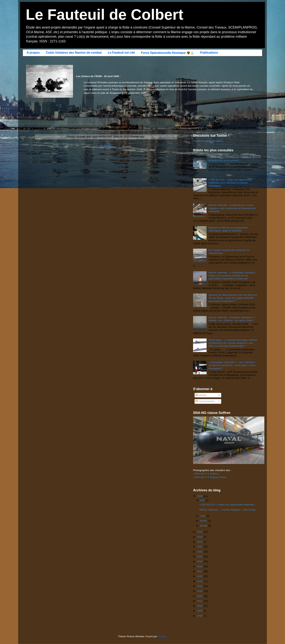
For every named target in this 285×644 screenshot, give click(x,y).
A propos (33, 53)
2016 (200, 576)
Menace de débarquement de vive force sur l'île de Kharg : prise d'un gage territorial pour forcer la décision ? (233, 298)
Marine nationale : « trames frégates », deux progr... (229, 510)
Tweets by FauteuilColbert (208, 141)
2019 (200, 561)
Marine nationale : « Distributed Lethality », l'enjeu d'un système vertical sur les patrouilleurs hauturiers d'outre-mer (232, 276)
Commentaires (205, 401)
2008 (200, 616)
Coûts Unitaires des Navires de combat (74, 53)
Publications (209, 53)
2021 (200, 552)
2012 (200, 596)
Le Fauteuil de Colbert (105, 15)
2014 (200, 586)
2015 (200, 581)
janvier (204, 526)
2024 (200, 537)
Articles (201, 395)
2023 (200, 542)
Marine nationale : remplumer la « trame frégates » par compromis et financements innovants (232, 208)
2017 (200, 571)
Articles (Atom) (51, 153)
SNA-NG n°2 (210, 477)
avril (203, 500)
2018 (200, 566)
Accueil (106, 146)
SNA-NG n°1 (206, 474)
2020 (200, 557)
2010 (200, 606)
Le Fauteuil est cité (121, 53)
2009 (200, 611)
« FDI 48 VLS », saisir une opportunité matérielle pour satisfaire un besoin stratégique (230, 183)
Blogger (162, 636)
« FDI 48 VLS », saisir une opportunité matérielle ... (228, 505)
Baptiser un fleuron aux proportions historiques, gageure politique (228, 229)
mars (203, 516)
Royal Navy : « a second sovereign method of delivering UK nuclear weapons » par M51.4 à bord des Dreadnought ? (233, 343)
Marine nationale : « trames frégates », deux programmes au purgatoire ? (233, 159)
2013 (200, 591)
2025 (200, 532)
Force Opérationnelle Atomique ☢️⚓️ (168, 53)
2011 (200, 601)
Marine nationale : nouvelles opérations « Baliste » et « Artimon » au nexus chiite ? (232, 319)
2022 (200, 547)
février (204, 521)
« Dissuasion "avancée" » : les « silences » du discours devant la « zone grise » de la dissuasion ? (232, 365)
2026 (200, 496)
